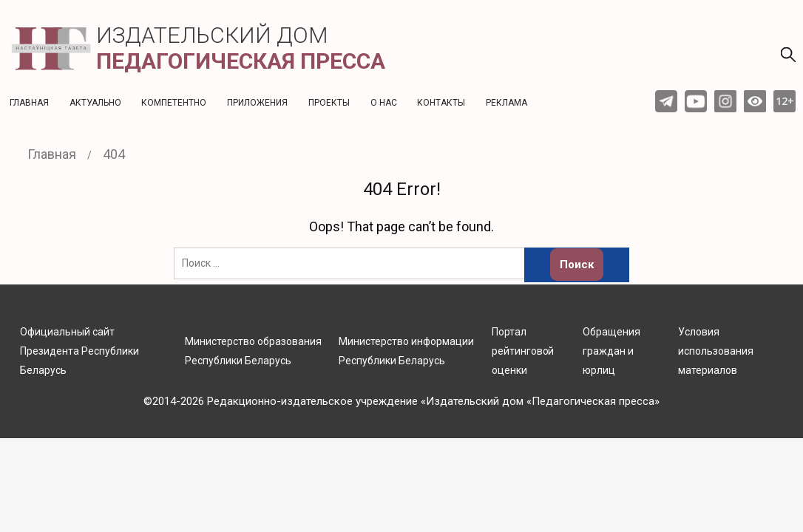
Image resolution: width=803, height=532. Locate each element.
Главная (29, 103)
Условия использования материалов (716, 351)
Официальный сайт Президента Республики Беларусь (79, 351)
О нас (384, 103)
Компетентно (174, 103)
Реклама (506, 103)
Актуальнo (95, 103)
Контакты (441, 103)
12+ (785, 101)
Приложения (257, 103)
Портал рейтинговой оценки (523, 351)
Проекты (329, 103)
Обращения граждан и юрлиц (611, 351)
